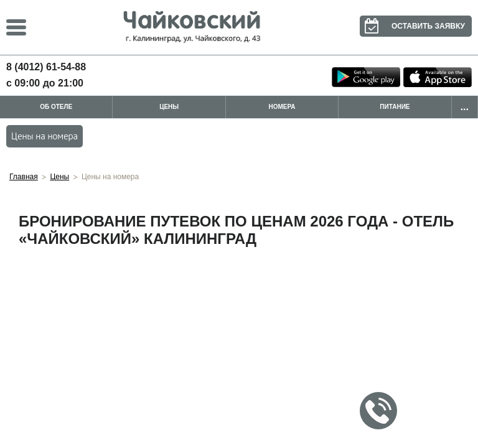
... (465, 107)
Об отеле (56, 107)
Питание (395, 107)
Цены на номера (45, 136)
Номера (282, 107)
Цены (169, 107)
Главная (24, 177)
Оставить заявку (412, 26)
